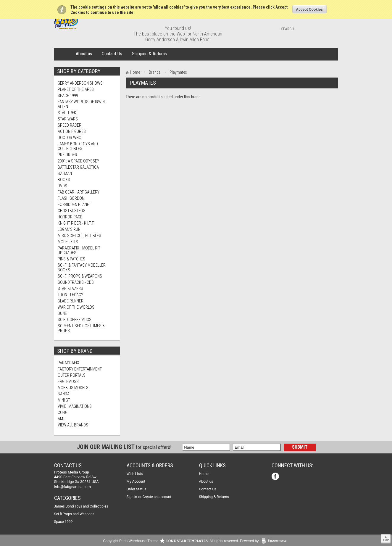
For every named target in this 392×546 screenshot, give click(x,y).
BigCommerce (275, 541)
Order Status (137, 489)
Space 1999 (68, 96)
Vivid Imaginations (75, 406)
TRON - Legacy (70, 295)
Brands (155, 72)
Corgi (63, 413)
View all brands (73, 425)
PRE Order (67, 155)
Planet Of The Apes (76, 89)
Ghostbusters (72, 211)
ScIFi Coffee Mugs (75, 320)
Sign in (132, 497)
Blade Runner (71, 301)
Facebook (276, 477)
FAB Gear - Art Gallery (79, 192)
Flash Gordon (71, 198)
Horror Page (70, 217)
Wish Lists (135, 474)
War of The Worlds (76, 307)
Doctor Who (70, 138)
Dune (62, 313)
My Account (136, 481)
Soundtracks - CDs (76, 282)
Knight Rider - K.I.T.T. (76, 223)
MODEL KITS (68, 242)
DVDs (62, 186)
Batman (65, 173)
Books (64, 180)
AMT (61, 419)
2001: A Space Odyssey (78, 161)
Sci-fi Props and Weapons (74, 514)
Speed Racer (70, 125)
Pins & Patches (71, 259)
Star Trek (67, 113)
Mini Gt (64, 400)
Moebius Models (73, 388)
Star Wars (68, 119)
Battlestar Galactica (78, 167)
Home (64, 54)
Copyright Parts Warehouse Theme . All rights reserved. (171, 541)
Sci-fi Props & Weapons (80, 276)
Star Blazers (70, 289)
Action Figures (72, 131)
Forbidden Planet (74, 204)
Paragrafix (68, 363)
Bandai (64, 394)
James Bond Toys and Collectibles (78, 146)
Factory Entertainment (80, 369)
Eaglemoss (68, 381)
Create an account (157, 497)
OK (310, 9)
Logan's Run (69, 229)
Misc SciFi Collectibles (79, 236)
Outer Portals (72, 375)
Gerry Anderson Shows (80, 83)
